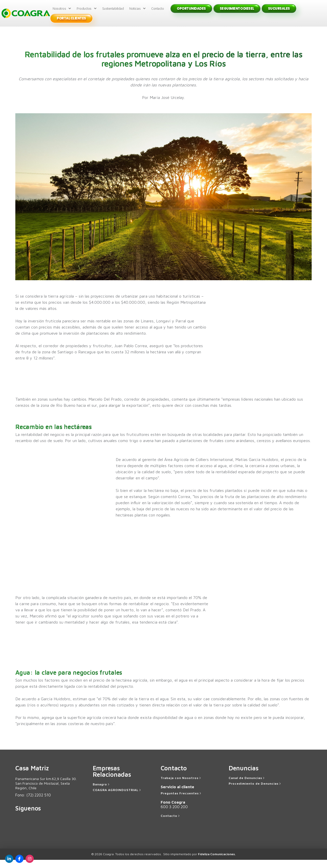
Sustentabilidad (114, 13)
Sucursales (280, 13)
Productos (85, 13)
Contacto (158, 13)
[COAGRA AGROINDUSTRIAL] (117, 798)
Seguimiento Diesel (238, 13)
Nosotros (60, 13)
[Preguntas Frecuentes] (181, 802)
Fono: (33, 803)
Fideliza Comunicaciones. (217, 862)
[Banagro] (102, 793)
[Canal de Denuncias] (247, 786)
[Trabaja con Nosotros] (181, 786)
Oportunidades (192, 13)
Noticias (136, 13)
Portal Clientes (72, 23)
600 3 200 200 (174, 815)
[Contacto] (171, 824)
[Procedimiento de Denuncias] (255, 792)
